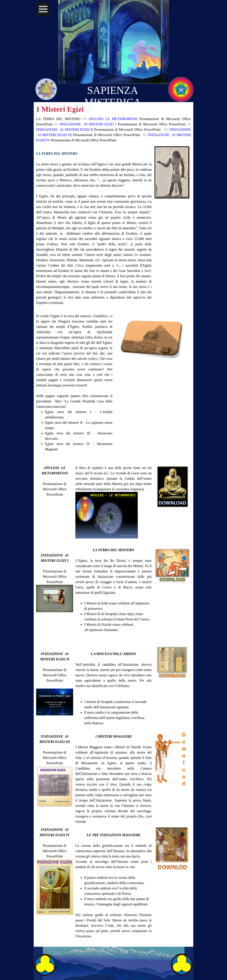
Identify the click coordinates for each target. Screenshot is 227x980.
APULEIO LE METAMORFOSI (114, 119)
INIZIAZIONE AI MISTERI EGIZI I (88, 124)
